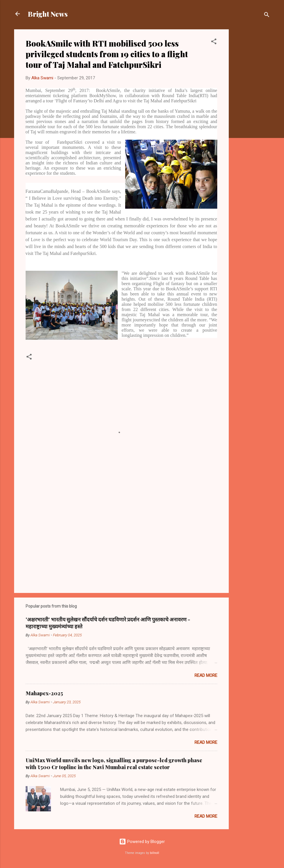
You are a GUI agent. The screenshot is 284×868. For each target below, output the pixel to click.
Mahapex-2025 (44, 693)
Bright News (48, 14)
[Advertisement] (252, 116)
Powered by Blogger (142, 842)
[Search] (267, 16)
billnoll (155, 853)
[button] (214, 42)
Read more (206, 675)
